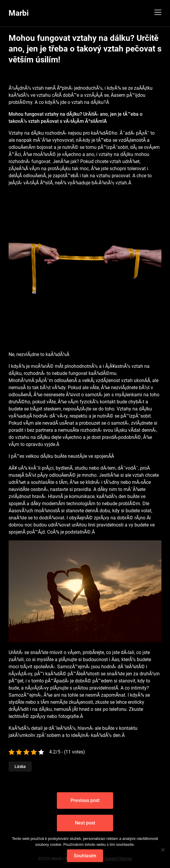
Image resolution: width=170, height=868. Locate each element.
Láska (20, 766)
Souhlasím (85, 856)
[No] (163, 850)
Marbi (19, 13)
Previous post (85, 800)
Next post (85, 823)
